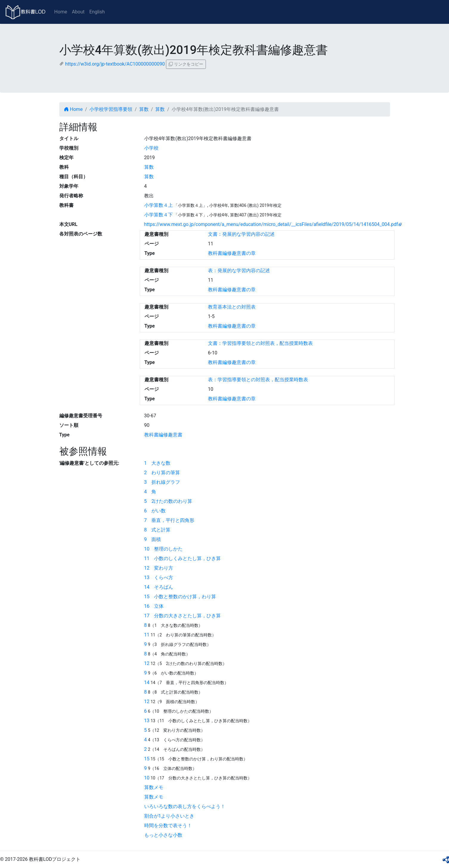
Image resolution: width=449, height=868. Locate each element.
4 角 (150, 492)
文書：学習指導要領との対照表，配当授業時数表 (260, 343)
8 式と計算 (157, 530)
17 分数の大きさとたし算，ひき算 (183, 616)
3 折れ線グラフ (162, 482)
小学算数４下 (159, 215)
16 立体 (154, 606)
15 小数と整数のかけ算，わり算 (180, 597)
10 (147, 778)
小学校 (151, 148)
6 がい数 (155, 511)
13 (147, 721)
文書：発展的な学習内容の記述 (241, 234)
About (78, 12)
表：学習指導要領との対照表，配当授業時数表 (258, 380)
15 (147, 759)
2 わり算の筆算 (162, 473)
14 (147, 682)
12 (147, 663)
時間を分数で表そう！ (168, 826)
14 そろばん (159, 587)
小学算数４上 (159, 205)
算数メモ (154, 787)
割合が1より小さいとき (169, 816)
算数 (144, 109)
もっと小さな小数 (163, 835)
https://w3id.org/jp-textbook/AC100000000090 (115, 64)
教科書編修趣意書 (163, 435)
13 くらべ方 (159, 578)
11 (147, 635)
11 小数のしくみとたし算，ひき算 (183, 558)
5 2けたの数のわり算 (168, 501)
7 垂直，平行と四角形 (169, 520)
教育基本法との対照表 (232, 307)
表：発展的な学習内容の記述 (239, 271)
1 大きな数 (157, 463)
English (97, 12)
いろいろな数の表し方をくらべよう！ (185, 806)
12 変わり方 (159, 568)
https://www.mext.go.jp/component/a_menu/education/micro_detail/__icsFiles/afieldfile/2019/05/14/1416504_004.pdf (271, 224)
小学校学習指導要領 (111, 109)
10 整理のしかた (164, 549)
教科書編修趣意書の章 (232, 253)
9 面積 (153, 539)
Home (61, 12)
